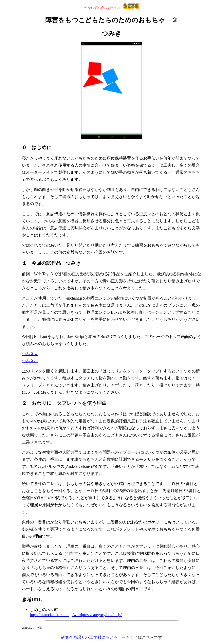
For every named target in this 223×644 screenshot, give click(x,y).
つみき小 (30, 361)
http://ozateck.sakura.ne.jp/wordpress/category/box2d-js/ (76, 615)
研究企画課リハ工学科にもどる (89, 637)
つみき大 (30, 354)
